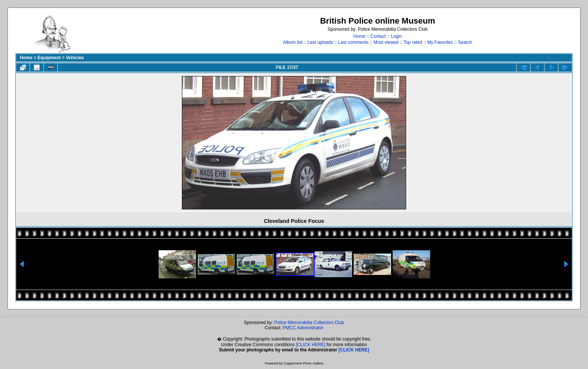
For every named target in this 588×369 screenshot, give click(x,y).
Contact (378, 36)
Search (465, 42)
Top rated (413, 42)
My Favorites (440, 42)
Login (396, 36)
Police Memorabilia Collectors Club (309, 323)
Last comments (353, 42)
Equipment (49, 58)
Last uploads (320, 42)
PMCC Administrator (303, 328)
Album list (293, 42)
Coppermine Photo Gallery (303, 363)
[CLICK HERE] (311, 345)
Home (359, 36)
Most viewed (386, 42)
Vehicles (75, 58)
